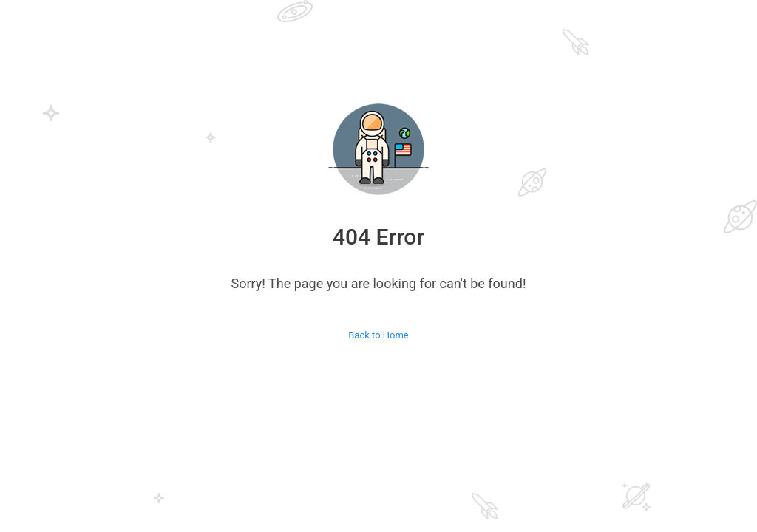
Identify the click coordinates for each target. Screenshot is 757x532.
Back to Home (378, 335)
